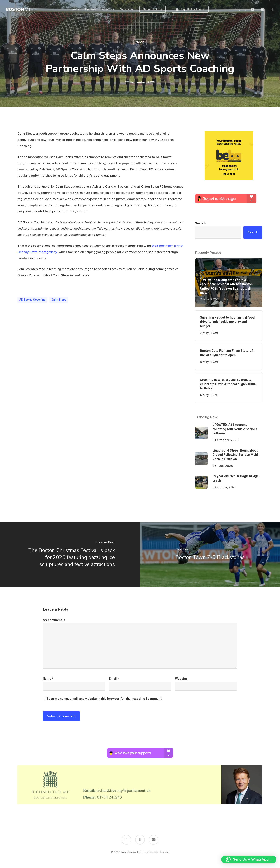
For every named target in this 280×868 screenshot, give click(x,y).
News (140, 42)
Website (181, 679)
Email (114, 679)
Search (200, 223)
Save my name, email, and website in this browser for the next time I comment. (105, 699)
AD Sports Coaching (32, 300)
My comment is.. (55, 620)
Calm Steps (59, 300)
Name (48, 679)
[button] (249, 859)
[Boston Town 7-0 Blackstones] (210, 555)
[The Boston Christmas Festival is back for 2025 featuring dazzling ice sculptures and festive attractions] (70, 555)
